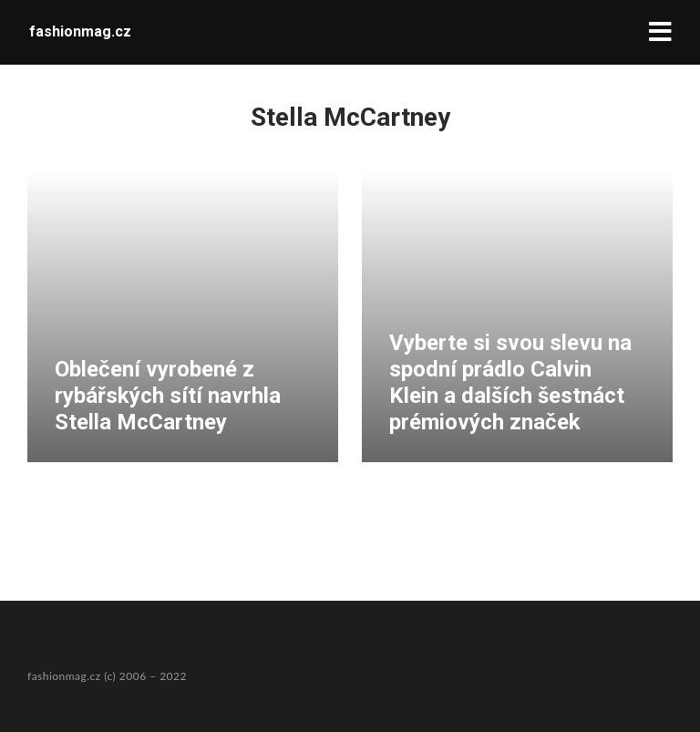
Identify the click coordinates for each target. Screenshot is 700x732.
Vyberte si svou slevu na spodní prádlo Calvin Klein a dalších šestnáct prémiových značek (510, 382)
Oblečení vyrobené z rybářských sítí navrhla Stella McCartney (168, 396)
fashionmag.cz (80, 31)
